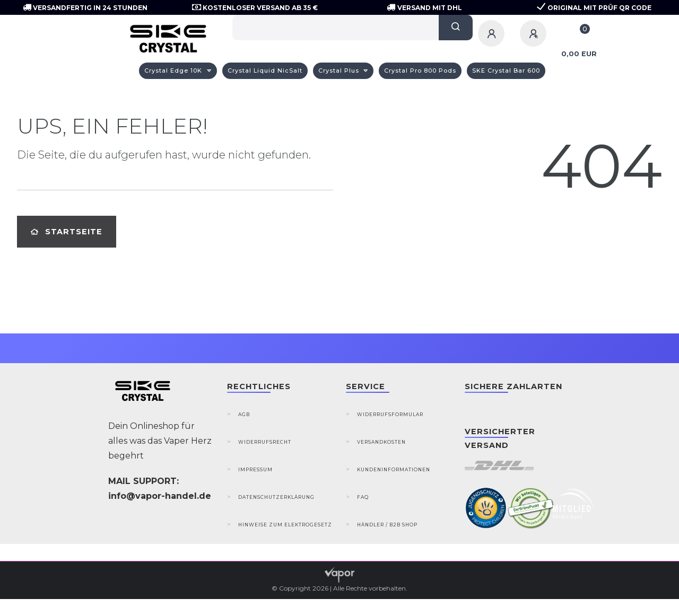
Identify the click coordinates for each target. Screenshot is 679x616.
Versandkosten (381, 442)
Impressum (255, 469)
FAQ (363, 497)
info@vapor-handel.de (160, 496)
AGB (244, 414)
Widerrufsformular (390, 414)
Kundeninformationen (394, 469)
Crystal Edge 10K (174, 71)
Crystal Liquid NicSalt (265, 71)
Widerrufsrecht (265, 442)
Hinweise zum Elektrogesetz (285, 525)
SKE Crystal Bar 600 (506, 71)
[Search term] (336, 28)
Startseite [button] (67, 232)
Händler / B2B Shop (387, 525)
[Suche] (456, 28)
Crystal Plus (340, 71)
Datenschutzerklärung (276, 497)
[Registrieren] (535, 33)
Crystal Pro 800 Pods (420, 71)
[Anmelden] (493, 33)
